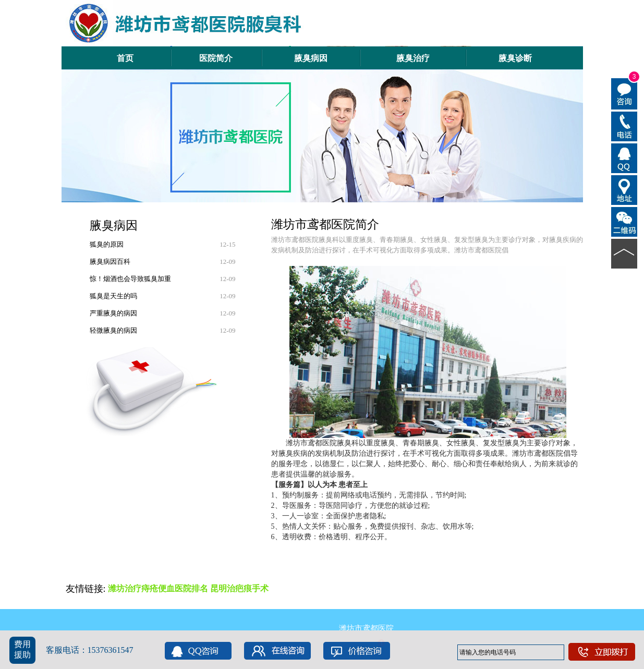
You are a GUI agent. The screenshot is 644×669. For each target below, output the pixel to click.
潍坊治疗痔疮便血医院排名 (158, 588)
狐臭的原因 (107, 244)
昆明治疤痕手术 (239, 588)
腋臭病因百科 (110, 261)
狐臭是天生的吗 (113, 296)
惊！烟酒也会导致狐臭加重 (130, 279)
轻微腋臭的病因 (113, 330)
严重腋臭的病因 (113, 313)
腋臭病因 (114, 225)
